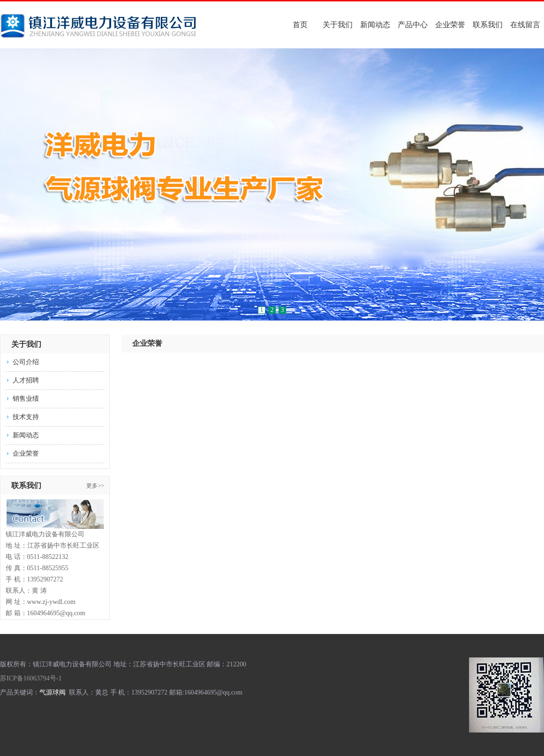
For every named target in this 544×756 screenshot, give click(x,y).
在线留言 (525, 25)
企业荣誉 (450, 25)
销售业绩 (26, 399)
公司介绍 (26, 362)
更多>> (95, 486)
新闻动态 (375, 25)
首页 (300, 25)
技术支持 (26, 417)
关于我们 (338, 25)
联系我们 (488, 25)
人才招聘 (26, 380)
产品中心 (413, 25)
